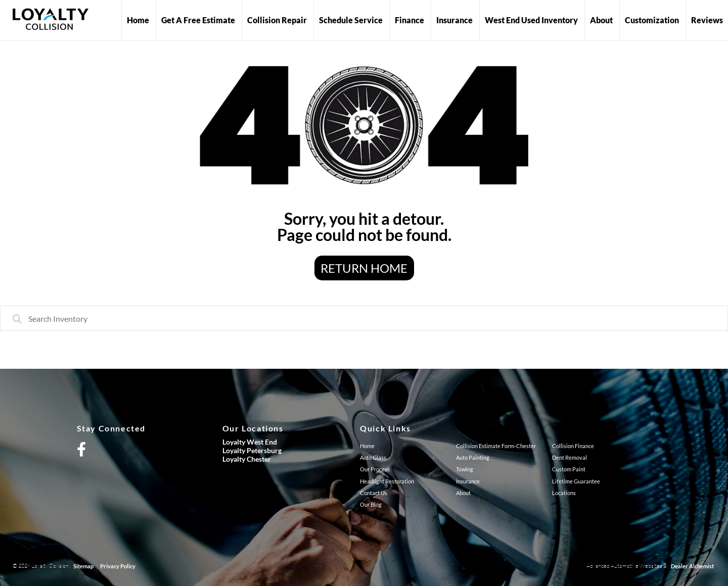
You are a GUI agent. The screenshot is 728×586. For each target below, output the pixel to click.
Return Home (364, 268)
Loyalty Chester (247, 459)
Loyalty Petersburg (252, 450)
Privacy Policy (118, 566)
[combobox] (364, 318)
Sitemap (83, 566)
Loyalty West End (250, 442)
